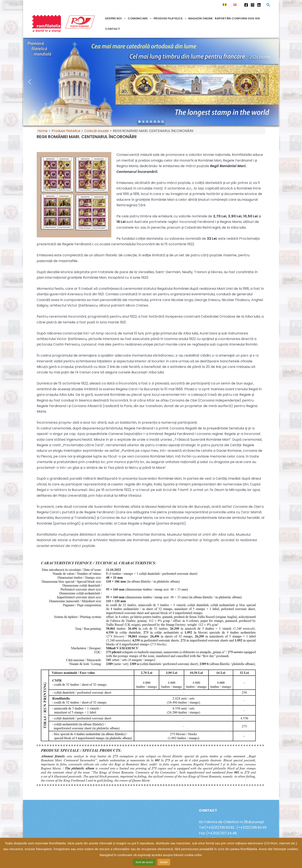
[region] (151, 82)
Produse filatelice (170, 18)
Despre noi (115, 18)
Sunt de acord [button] (144, 862)
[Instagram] (253, 5)
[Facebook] (246, 5)
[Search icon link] (268, 6)
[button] (151, 82)
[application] (124, 18)
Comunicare (140, 18)
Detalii (164, 862)
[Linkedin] (259, 5)
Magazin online (200, 18)
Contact (113, 29)
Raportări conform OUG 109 (237, 18)
